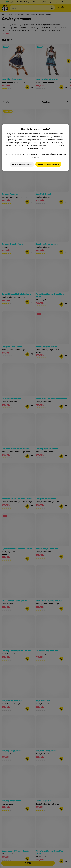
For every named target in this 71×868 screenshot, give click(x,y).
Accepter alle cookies (48, 164)
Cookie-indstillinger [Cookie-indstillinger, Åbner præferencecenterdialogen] (22, 164)
